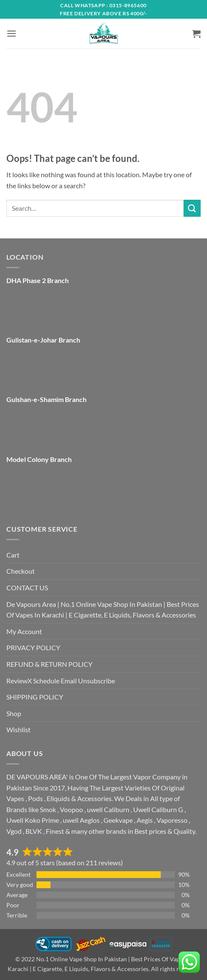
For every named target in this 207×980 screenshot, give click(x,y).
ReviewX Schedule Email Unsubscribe (61, 681)
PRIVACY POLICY (33, 647)
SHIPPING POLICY (35, 697)
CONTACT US (27, 588)
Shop (14, 713)
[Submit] (192, 208)
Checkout (21, 571)
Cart (13, 555)
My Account (24, 631)
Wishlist (18, 729)
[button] (11, 33)
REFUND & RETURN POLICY (49, 664)
